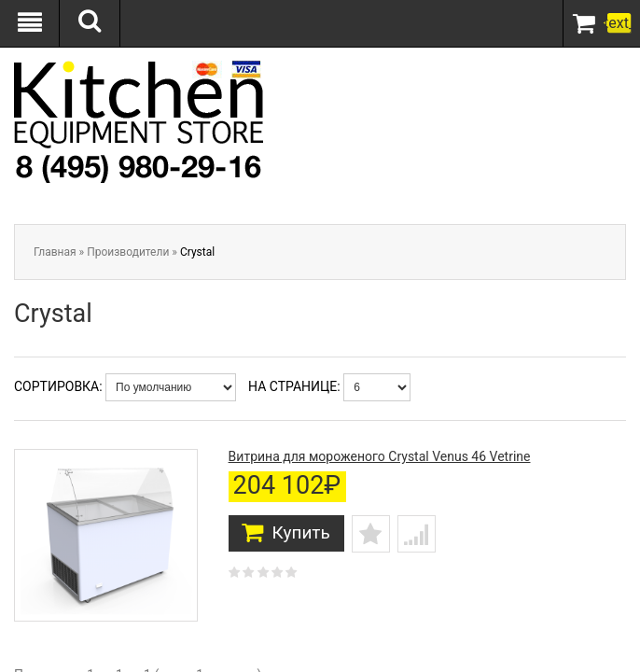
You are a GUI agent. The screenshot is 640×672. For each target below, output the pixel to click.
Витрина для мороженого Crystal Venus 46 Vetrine (380, 456)
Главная (55, 252)
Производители (128, 252)
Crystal (197, 252)
